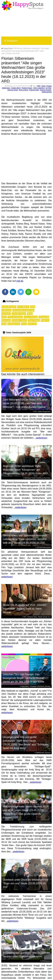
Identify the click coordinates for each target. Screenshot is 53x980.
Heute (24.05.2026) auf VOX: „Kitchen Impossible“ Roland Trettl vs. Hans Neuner (24, 609)
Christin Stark (19, 314)
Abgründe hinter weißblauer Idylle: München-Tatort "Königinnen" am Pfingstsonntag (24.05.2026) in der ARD (25, 470)
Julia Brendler (9, 307)
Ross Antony (24, 90)
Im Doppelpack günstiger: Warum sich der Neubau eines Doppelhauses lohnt (26, 955)
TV (15, 48)
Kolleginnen (14, 324)
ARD (39, 86)
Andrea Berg (16, 88)
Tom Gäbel (34, 320)
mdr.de (20, 281)
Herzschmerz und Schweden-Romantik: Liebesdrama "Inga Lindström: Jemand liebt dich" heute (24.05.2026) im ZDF (25, 539)
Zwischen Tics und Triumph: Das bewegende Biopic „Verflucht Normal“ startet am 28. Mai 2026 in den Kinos (24, 678)
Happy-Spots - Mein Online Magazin (22, 6)
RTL (36, 412)
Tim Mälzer (23, 307)
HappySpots (7, 48)
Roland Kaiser (27, 88)
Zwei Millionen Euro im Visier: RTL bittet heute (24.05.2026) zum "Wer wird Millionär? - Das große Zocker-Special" (25, 403)
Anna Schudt (31, 317)
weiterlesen (41, 438)
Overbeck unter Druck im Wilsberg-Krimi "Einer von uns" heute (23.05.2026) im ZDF (26, 883)
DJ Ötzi (48, 88)
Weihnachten (47, 92)
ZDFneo (32, 324)
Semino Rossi (13, 90)
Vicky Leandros (39, 88)
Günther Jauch (19, 320)
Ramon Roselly (46, 90)
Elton (24, 324)
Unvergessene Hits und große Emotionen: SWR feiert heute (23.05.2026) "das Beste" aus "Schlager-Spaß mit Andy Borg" (26, 743)
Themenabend (15, 317)
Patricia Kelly (34, 90)
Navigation (11, 41)
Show (43, 86)
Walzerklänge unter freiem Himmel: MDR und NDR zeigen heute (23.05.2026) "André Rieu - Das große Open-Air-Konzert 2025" (26, 812)
